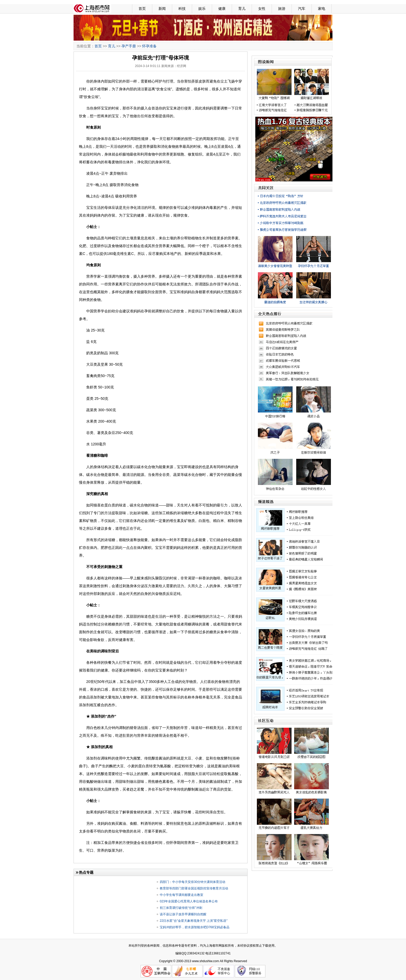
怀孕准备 (149, 46)
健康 (222, 9)
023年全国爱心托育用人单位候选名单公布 (189, 901)
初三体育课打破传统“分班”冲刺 (181, 908)
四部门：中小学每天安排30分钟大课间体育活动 (193, 882)
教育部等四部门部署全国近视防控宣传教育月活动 (194, 888)
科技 (182, 9)
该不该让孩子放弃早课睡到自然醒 (183, 914)
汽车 (302, 9)
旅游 (282, 9)
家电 (322, 9)
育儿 (242, 9)
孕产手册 (129, 46)
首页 (142, 9)
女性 (262, 9)
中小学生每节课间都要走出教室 (182, 895)
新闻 (162, 9)
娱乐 (202, 9)
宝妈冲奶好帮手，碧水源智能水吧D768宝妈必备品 (195, 927)
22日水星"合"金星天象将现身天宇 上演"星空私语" (194, 921)
